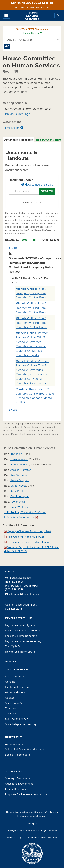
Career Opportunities (18, 789)
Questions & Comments (19, 784)
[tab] (18, 140)
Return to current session (32, 7)
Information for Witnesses (21, 518)
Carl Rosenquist (20, 496)
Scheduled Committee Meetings (24, 749)
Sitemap (10, 778)
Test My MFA (13, 646)
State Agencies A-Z (17, 719)
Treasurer (11, 708)
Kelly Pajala (17, 491)
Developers (32, 824)
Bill (35, 240)
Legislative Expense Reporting (23, 641)
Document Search (32, 182)
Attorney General (15, 692)
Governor (11, 682)
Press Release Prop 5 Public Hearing (27, 542)
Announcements (15, 744)
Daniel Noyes (18, 486)
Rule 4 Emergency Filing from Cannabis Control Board (31, 323)
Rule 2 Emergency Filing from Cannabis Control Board (31, 293)
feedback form (24, 816)
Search (47, 191)
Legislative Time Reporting (21, 636)
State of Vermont (15, 677)
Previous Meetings (17, 114)
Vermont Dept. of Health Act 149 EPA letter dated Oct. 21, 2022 (31, 549)
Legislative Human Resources (23, 631)
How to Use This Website (20, 652)
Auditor (10, 698)
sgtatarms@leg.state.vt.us (22, 594)
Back (13, 248)
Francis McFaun (20, 465)
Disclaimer (11, 662)
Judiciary (10, 714)
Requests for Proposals (19, 794)
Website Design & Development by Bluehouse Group (32, 838)
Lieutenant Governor (17, 687)
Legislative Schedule (17, 755)
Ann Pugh (16, 454)
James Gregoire (20, 480)
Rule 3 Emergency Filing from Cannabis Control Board (31, 308)
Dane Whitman (19, 507)
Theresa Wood (19, 459)
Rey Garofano (19, 475)
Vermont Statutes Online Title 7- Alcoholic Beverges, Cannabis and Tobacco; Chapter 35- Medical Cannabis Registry (33, 344)
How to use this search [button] (38, 185)
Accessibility (42, 794)
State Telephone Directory (21, 724)
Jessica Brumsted (21, 470)
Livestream (12, 128)
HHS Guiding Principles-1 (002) (24, 537)
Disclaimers (24, 778)
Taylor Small (18, 502)
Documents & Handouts (18, 140)
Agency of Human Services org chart (28, 531)
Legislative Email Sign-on (20, 625)
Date (25, 240)
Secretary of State (16, 703)
